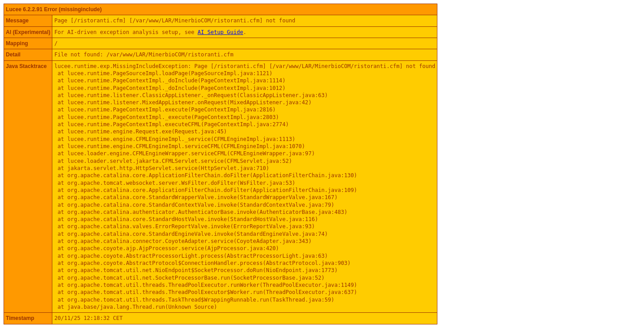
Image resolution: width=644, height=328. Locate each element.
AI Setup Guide (220, 32)
